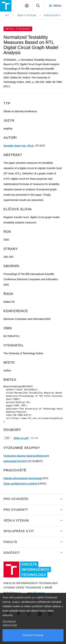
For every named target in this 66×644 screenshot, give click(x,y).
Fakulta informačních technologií (23, 478)
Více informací (9, 621)
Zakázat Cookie (10, 625)
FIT (7, 15)
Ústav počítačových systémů (20, 484)
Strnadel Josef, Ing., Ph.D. (19, 146)
